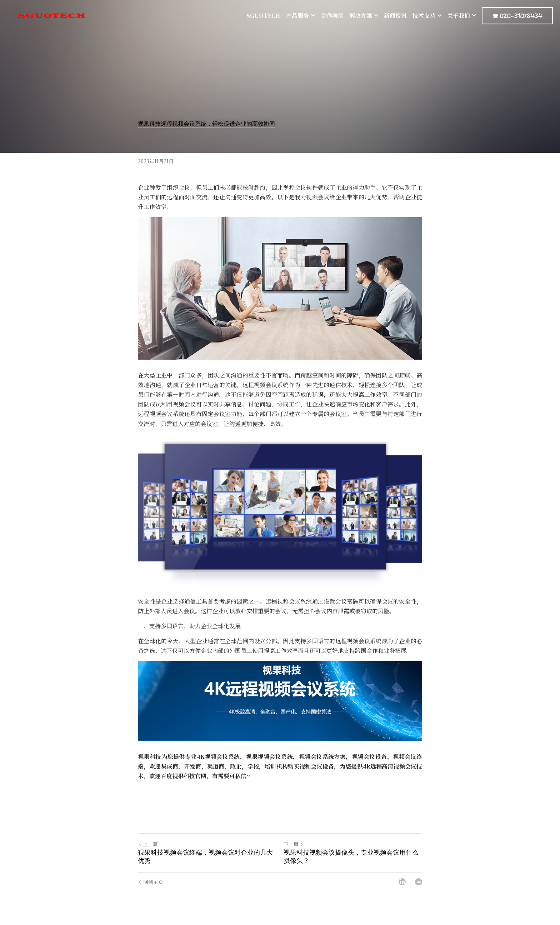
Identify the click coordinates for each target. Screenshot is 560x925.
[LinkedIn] (402, 882)
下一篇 (294, 844)
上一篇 (148, 844)
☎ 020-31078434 (517, 16)
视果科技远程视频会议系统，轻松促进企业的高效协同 (206, 124)
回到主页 (151, 882)
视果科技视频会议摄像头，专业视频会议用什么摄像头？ (351, 857)
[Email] (419, 882)
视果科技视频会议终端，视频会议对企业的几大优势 (205, 857)
